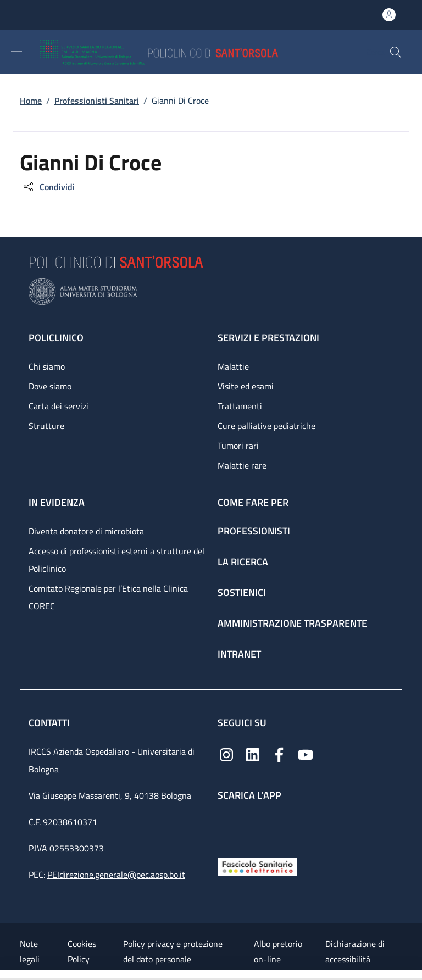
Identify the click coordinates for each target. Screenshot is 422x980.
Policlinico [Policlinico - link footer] (56, 338)
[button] (396, 52)
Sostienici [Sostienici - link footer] (242, 592)
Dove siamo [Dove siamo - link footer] (50, 386)
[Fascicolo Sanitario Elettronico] (257, 865)
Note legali (30, 951)
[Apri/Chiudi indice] (5, 975)
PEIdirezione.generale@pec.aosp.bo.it (116, 875)
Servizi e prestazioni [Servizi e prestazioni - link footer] (268, 338)
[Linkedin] (253, 754)
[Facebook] (279, 754)
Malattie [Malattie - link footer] (233, 366)
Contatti (50, 723)
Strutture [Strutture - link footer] (46, 426)
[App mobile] (226, 826)
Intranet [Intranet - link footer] (239, 654)
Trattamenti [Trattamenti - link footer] (240, 406)
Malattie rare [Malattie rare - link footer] (242, 465)
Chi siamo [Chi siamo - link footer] (47, 366)
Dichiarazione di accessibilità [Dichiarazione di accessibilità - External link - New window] (355, 951)
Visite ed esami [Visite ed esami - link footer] (246, 386)
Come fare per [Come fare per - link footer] (253, 502)
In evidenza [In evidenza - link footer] (57, 502)
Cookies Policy (82, 951)
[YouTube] (306, 754)
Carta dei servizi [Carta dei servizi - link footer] (59, 406)
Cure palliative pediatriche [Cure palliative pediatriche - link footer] (266, 426)
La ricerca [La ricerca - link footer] (243, 562)
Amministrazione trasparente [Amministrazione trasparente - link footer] (292, 623)
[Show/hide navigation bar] (16, 52)
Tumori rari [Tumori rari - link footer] (238, 446)
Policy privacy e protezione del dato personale (173, 951)
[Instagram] (226, 754)
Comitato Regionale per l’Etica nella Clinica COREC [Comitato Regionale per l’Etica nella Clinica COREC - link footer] (108, 597)
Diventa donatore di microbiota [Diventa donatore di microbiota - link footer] (86, 531)
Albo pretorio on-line (278, 951)
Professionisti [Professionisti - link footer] (254, 531)
